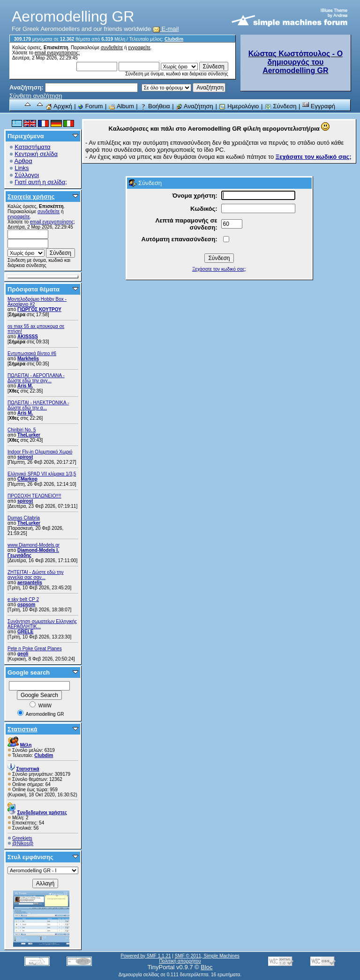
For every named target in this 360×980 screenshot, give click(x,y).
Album (121, 106)
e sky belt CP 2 (23, 599)
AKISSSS (28, 337)
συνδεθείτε (112, 48)
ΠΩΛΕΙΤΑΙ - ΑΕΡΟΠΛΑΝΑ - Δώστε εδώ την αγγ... (36, 378)
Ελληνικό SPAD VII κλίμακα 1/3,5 (42, 474)
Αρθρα (23, 161)
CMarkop (27, 479)
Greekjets (22, 838)
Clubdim (174, 39)
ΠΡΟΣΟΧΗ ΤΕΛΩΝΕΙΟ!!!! (34, 496)
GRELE (25, 632)
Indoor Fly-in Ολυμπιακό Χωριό (40, 452)
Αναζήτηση (195, 106)
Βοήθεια (155, 106)
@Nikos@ (23, 843)
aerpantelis (30, 583)
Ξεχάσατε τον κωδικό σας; (219, 269)
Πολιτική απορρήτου (180, 961)
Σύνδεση (281, 106)
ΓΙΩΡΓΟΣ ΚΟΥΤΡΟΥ (39, 309)
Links (22, 168)
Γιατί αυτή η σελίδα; (41, 182)
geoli (23, 654)
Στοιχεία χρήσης (31, 197)
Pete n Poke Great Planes (35, 649)
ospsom (26, 605)
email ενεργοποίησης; (57, 53)
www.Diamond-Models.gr (34, 545)
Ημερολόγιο (239, 106)
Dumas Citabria (24, 518)
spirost (25, 457)
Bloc (206, 967)
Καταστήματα (32, 147)
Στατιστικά (22, 729)
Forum (90, 106)
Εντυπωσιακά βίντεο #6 (32, 353)
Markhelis (28, 359)
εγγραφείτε (139, 48)
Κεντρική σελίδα (36, 154)
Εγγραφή (319, 106)
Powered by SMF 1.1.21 (146, 956)
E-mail (166, 29)
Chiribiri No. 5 (22, 430)
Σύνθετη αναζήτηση (36, 96)
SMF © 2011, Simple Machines (207, 956)
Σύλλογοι (27, 175)
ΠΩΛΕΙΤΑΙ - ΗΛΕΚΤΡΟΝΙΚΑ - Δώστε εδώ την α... (38, 405)
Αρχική (59, 106)
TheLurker (29, 435)
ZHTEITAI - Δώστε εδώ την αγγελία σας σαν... (36, 575)
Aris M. (25, 386)
